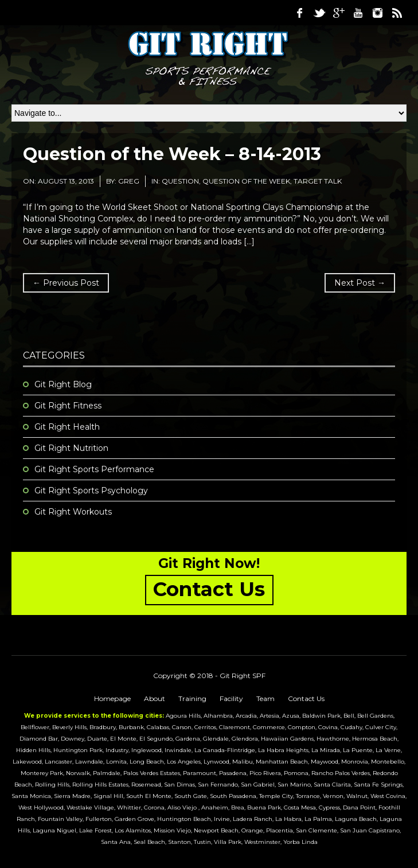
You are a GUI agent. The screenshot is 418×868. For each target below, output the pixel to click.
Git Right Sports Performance (94, 469)
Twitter (319, 13)
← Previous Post (66, 283)
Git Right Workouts (73, 512)
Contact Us (306, 698)
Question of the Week (246, 181)
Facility (231, 698)
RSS (397, 13)
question (180, 181)
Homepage (112, 698)
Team (265, 698)
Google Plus (338, 13)
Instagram (377, 13)
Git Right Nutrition (71, 448)
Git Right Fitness (68, 406)
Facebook (299, 13)
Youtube (358, 13)
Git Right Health (67, 427)
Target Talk (318, 181)
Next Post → (360, 283)
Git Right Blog (63, 384)
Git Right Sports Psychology (91, 491)
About (155, 698)
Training (192, 698)
